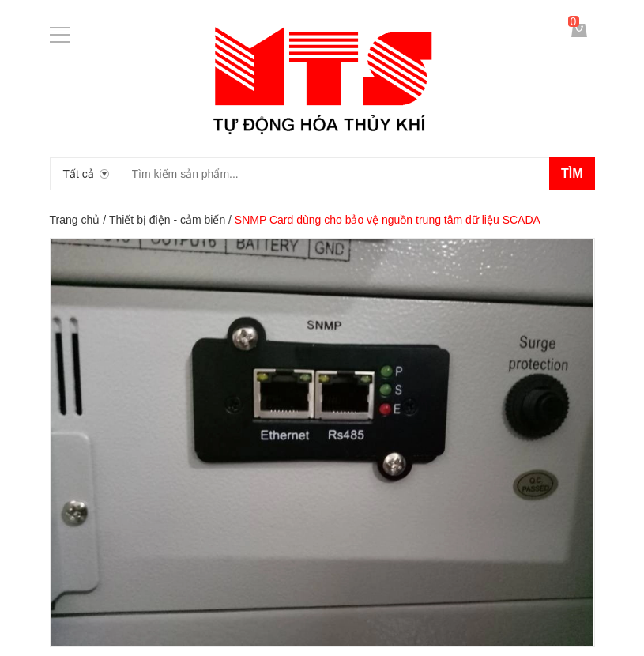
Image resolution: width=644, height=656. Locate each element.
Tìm (572, 173)
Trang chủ (75, 220)
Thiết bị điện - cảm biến (167, 220)
